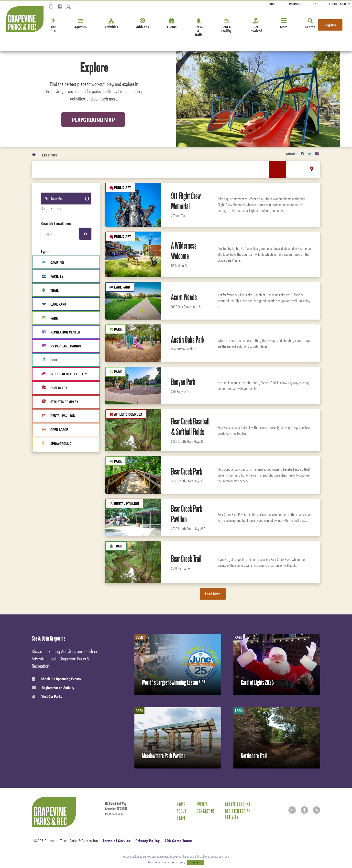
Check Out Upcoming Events (56, 679)
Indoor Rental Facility (64, 374)
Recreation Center (61, 332)
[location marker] (312, 169)
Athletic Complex (60, 402)
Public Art (55, 388)
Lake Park (54, 304)
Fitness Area (56, 471)
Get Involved (256, 26)
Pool (50, 360)
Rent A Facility (226, 26)
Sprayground (57, 444)
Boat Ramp (54, 457)
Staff (181, 818)
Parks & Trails (199, 28)
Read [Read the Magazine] (315, 4)
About (274, 4)
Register (330, 25)
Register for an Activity (53, 688)
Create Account (238, 804)
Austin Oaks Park (188, 340)
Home (181, 804)
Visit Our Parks (47, 696)
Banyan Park (183, 382)
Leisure (51, 522)
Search (310, 24)
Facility (53, 276)
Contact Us (206, 811)
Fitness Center (56, 575)
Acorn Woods (184, 297)
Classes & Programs (60, 565)
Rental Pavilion (59, 416)
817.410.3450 (116, 814)
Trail (50, 290)
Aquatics (80, 24)
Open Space (55, 430)
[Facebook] (60, 8)
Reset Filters (51, 208)
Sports (50, 500)
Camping (53, 262)
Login (333, 4)
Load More (213, 594)
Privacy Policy (148, 840)
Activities (111, 24)
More (284, 24)
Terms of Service (117, 840)
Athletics (143, 24)
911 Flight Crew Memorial (186, 201)
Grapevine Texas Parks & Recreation (71, 840)
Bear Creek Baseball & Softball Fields (190, 427)
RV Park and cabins (61, 346)
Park (50, 318)
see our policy (178, 862)
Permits (295, 4)
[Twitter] (68, 8)
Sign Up (345, 4)
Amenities (53, 532)
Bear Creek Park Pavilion (187, 514)
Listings (50, 155)
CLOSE (196, 862)
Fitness (51, 543)
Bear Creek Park (187, 471)
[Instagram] (51, 8)
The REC (53, 26)
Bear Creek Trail (186, 559)
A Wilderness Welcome (184, 251)
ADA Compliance (178, 840)
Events (172, 24)
